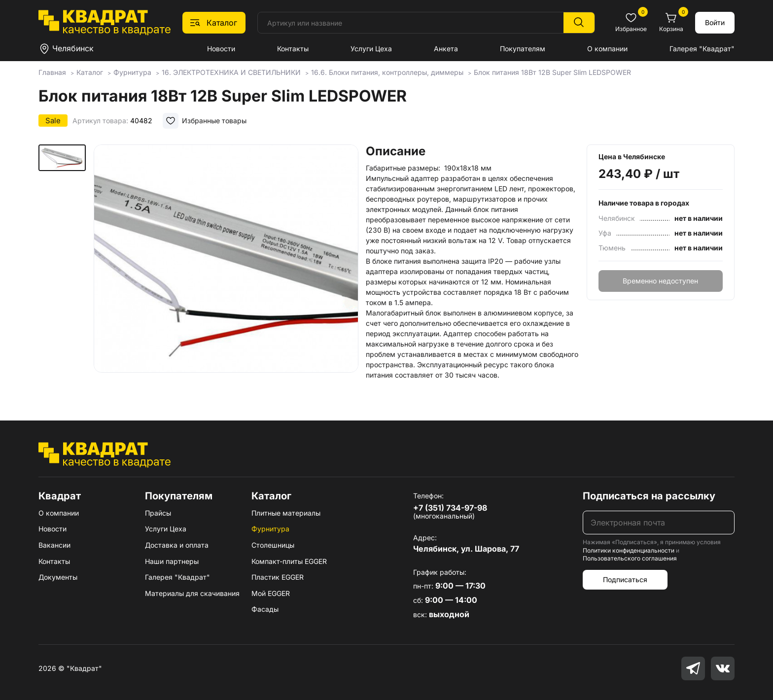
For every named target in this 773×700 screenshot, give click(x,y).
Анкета (446, 49)
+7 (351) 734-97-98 (450, 508)
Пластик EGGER (278, 577)
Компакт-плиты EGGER (289, 561)
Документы (58, 577)
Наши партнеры (172, 561)
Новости (221, 49)
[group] (226, 268)
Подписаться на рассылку (649, 496)
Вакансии (54, 545)
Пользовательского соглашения (630, 558)
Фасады (265, 609)
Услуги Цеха (371, 49)
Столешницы (273, 545)
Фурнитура (270, 529)
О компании (607, 49)
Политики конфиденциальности (629, 550)
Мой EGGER (271, 593)
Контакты (293, 49)
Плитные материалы (286, 513)
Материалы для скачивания (192, 593)
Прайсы (158, 513)
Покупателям (523, 49)
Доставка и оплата (177, 545)
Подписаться (625, 579)
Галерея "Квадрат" (702, 49)
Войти (715, 22)
